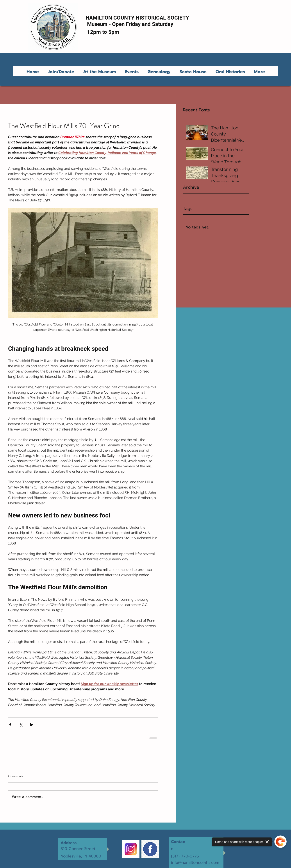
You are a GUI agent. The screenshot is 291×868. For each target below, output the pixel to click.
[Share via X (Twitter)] (21, 725)
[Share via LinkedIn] (32, 725)
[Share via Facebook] (10, 725)
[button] (100, 72)
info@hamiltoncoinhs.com (195, 863)
